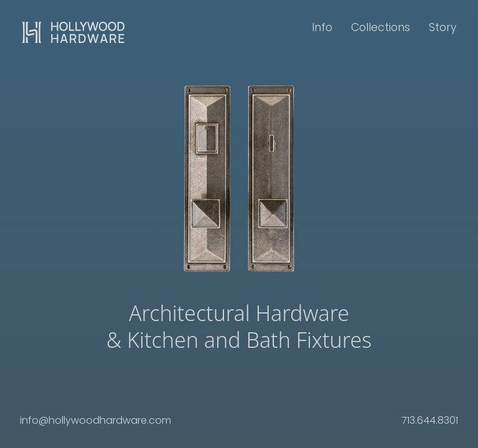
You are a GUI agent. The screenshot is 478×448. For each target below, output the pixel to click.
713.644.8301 (430, 420)
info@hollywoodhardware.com (96, 420)
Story (443, 27)
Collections (381, 27)
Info (322, 27)
